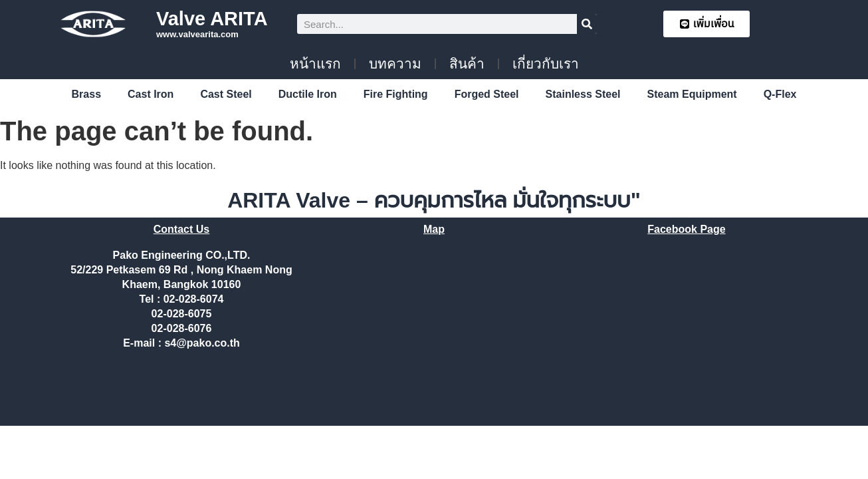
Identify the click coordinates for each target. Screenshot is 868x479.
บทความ (395, 64)
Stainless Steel (583, 94)
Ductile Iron (308, 94)
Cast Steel (226, 94)
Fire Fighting (396, 94)
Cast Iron (151, 94)
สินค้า (467, 64)
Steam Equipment (692, 94)
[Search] (587, 24)
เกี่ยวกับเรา (546, 64)
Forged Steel (487, 94)
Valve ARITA (212, 19)
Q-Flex (780, 94)
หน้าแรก (315, 64)
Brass (86, 94)
